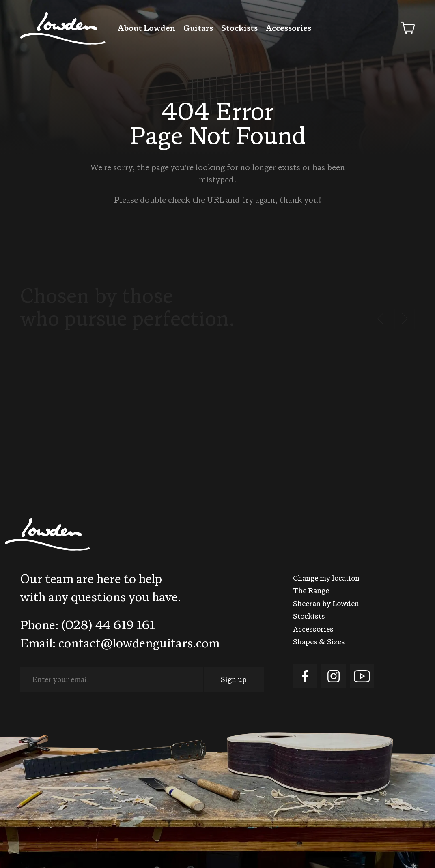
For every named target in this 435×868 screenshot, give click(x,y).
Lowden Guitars (63, 28)
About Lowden (146, 29)
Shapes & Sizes (319, 642)
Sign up (234, 680)
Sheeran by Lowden (326, 604)
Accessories (289, 29)
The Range (311, 591)
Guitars (198, 29)
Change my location (326, 579)
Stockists (239, 29)
